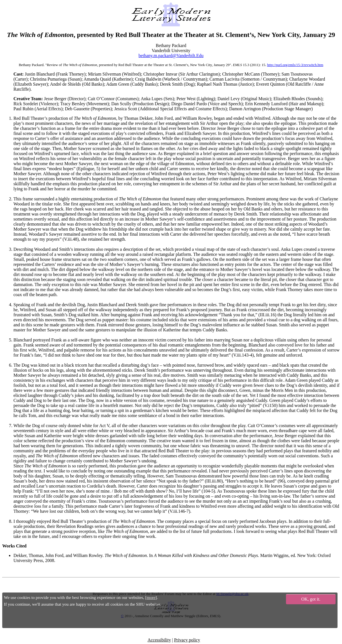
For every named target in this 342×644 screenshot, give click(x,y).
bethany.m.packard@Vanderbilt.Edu (171, 56)
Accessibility (159, 640)
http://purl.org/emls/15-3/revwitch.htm (295, 65)
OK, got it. (311, 599)
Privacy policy (187, 640)
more (151, 597)
